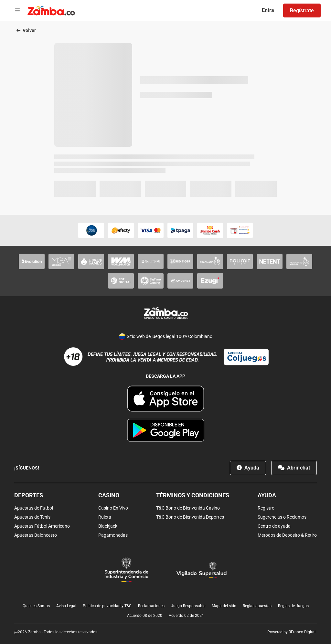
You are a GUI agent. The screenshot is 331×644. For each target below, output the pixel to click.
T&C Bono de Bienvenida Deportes (190, 517)
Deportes (29, 495)
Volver (26, 30)
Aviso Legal (66, 606)
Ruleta (105, 517)
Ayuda (248, 468)
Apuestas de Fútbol (34, 508)
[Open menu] (17, 11)
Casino (109, 495)
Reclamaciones (151, 606)
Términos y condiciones (193, 495)
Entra (268, 10)
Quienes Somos (36, 606)
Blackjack (108, 526)
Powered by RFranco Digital (291, 632)
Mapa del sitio (224, 606)
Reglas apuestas (257, 606)
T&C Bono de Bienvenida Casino (188, 508)
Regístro (266, 508)
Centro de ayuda (274, 526)
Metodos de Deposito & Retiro (287, 535)
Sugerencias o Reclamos (282, 517)
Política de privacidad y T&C (107, 606)
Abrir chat (294, 468)
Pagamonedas (113, 535)
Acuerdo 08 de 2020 (145, 616)
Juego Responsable (188, 606)
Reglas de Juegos (293, 606)
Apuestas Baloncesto (36, 535)
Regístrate (302, 11)
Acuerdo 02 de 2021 (186, 616)
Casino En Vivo (113, 508)
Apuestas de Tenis (32, 517)
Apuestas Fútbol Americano (42, 526)
